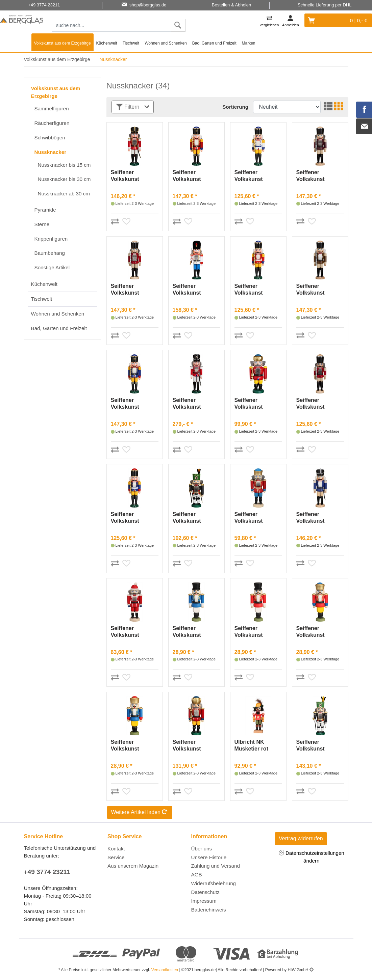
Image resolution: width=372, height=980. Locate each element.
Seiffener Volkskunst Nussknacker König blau (128, 404)
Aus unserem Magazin (133, 866)
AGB (197, 875)
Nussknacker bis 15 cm (64, 165)
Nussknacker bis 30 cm (64, 179)
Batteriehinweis (209, 910)
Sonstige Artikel (52, 267)
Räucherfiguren (52, 123)
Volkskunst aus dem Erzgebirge (63, 43)
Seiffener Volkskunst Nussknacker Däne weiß (190, 290)
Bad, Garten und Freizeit (214, 43)
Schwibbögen (50, 138)
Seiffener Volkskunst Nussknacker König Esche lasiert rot (128, 290)
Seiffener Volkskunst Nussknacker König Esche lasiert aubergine (318, 176)
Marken (249, 43)
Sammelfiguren (52, 108)
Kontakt (116, 849)
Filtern (133, 107)
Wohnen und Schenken (166, 43)
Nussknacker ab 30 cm (64, 194)
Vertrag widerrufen (301, 838)
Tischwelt (131, 43)
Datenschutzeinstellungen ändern (312, 856)
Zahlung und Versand (216, 866)
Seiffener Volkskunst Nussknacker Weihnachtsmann (133, 632)
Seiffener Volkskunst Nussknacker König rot (190, 176)
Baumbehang (50, 253)
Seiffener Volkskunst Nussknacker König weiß (251, 176)
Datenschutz (205, 892)
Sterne (42, 224)
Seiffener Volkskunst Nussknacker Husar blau (190, 632)
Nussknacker (51, 152)
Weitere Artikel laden (140, 813)
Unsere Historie (209, 857)
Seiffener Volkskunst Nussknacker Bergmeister (190, 518)
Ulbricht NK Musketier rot (251, 745)
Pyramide (45, 210)
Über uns (202, 849)
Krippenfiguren (51, 239)
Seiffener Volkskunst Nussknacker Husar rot (128, 176)
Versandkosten (165, 970)
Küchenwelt (107, 43)
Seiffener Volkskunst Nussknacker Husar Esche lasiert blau (313, 518)
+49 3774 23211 (47, 872)
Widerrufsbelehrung (214, 883)
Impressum (204, 901)
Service (116, 857)
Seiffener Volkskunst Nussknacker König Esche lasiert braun (313, 290)
